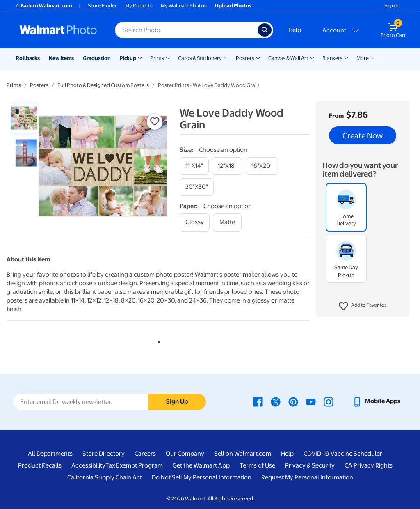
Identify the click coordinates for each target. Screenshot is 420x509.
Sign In (392, 6)
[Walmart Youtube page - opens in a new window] (311, 401)
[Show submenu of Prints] (168, 57)
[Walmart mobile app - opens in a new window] (376, 401)
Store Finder (102, 6)
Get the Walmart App (201, 465)
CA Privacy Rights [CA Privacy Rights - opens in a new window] (369, 465)
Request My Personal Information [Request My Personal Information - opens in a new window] (307, 477)
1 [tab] (157, 340)
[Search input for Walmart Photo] (186, 30)
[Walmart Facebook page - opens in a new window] (258, 401)
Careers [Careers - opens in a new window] (145, 454)
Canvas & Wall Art (288, 58)
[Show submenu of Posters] (258, 57)
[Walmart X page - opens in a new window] (276, 401)
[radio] (26, 118)
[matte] (227, 222)
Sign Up (177, 401)
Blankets (332, 58)
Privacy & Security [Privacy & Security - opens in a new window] (310, 465)
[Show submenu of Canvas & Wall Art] (312, 57)
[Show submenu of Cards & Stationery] (226, 57)
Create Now (363, 135)
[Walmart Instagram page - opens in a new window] (329, 401)
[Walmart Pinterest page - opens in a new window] (293, 401)
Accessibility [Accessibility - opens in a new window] (88, 465)
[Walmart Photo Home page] (58, 30)
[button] (363, 306)
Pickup (128, 58)
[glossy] (195, 222)
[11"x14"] (194, 166)
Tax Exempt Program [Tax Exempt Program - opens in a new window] (134, 465)
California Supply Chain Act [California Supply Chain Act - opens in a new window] (105, 477)
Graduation (97, 58)
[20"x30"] (197, 187)
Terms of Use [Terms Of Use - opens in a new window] (257, 465)
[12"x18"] (227, 166)
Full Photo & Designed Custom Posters (103, 85)
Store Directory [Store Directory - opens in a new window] (104, 454)
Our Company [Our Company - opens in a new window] (185, 454)
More (363, 58)
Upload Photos (233, 6)
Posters (245, 58)
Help (295, 30)
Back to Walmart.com (43, 6)
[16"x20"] (262, 166)
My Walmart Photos (184, 6)
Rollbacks (28, 58)
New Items (61, 58)
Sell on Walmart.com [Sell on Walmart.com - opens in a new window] (243, 454)
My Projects (139, 6)
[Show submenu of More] (372, 57)
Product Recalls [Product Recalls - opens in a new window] (40, 465)
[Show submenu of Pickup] (140, 57)
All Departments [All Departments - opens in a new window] (50, 454)
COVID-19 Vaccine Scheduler (343, 454)
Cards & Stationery (200, 58)
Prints (157, 58)
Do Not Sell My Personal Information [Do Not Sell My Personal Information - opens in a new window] (202, 477)
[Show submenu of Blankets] (346, 57)
